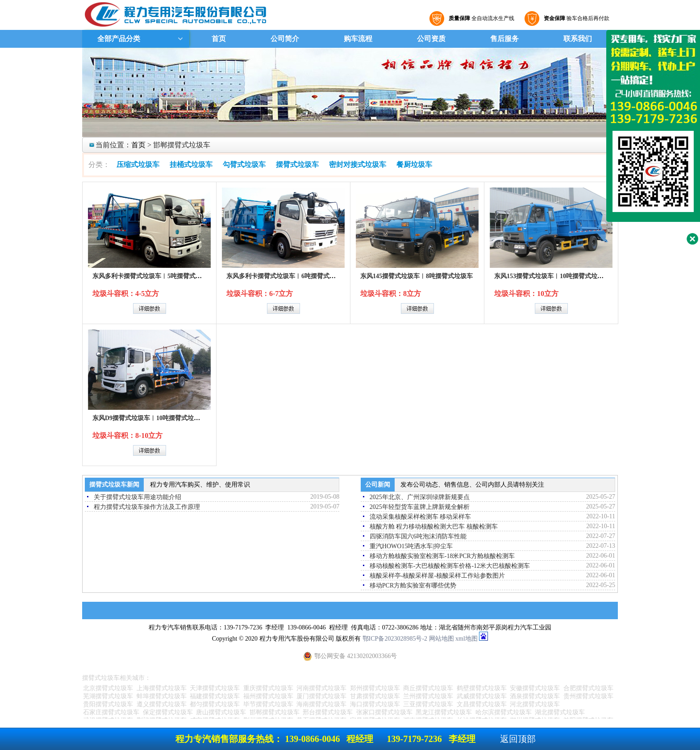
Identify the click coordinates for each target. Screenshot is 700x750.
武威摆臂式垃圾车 (482, 696)
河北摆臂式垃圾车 (535, 704)
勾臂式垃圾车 (244, 165)
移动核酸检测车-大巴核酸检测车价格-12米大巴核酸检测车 (450, 566)
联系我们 (578, 39)
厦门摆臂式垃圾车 (321, 696)
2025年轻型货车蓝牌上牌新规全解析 (420, 507)
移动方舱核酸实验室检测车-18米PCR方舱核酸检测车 (442, 556)
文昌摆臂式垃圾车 (482, 704)
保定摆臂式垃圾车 (168, 712)
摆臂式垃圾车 (297, 165)
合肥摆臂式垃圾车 (588, 688)
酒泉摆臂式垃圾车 (535, 696)
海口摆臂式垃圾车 (375, 704)
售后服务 (504, 39)
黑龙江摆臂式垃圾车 (444, 712)
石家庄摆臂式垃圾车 (111, 712)
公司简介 (285, 39)
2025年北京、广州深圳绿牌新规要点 (420, 497)
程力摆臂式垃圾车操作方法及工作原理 (147, 507)
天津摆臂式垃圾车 (215, 688)
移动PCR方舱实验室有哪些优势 (413, 585)
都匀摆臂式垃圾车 (215, 704)
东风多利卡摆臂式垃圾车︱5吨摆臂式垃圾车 (153, 276)
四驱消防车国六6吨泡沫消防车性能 (418, 536)
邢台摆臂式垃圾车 (328, 712)
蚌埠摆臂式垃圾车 (162, 696)
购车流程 (358, 39)
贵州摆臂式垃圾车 (588, 696)
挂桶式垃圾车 (191, 165)
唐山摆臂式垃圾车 (221, 712)
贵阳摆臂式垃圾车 (108, 704)
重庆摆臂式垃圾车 (268, 688)
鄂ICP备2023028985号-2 (395, 639)
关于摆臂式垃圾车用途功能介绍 (137, 497)
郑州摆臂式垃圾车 (375, 688)
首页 (219, 39)
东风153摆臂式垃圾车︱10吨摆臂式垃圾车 (552, 276)
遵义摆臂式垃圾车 (162, 704)
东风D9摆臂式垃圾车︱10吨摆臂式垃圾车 (149, 418)
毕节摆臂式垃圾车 (268, 704)
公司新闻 (378, 485)
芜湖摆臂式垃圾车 (108, 696)
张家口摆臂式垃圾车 (384, 712)
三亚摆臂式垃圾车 (428, 704)
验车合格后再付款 (575, 18)
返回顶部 (518, 739)
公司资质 (431, 39)
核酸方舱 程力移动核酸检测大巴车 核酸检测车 (434, 527)
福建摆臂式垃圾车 (215, 696)
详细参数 (150, 308)
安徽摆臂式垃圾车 (535, 688)
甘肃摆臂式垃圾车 (375, 696)
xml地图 (467, 639)
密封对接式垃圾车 (358, 165)
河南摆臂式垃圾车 (321, 688)
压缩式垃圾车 (138, 165)
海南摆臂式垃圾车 (321, 704)
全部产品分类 (118, 39)
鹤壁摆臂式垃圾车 (482, 688)
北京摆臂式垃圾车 (108, 688)
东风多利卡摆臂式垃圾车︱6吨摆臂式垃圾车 (287, 276)
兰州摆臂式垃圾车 (428, 696)
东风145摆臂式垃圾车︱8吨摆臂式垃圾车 (417, 276)
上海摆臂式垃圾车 (162, 688)
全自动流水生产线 (480, 18)
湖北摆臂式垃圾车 (560, 712)
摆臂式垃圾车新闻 (114, 485)
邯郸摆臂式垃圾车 (275, 712)
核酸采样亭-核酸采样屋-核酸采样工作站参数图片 (437, 576)
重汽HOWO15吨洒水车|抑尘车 (411, 546)
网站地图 (442, 639)
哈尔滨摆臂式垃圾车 (504, 712)
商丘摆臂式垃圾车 (428, 688)
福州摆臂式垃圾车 (268, 696)
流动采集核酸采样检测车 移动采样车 (421, 517)
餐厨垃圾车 (414, 165)
